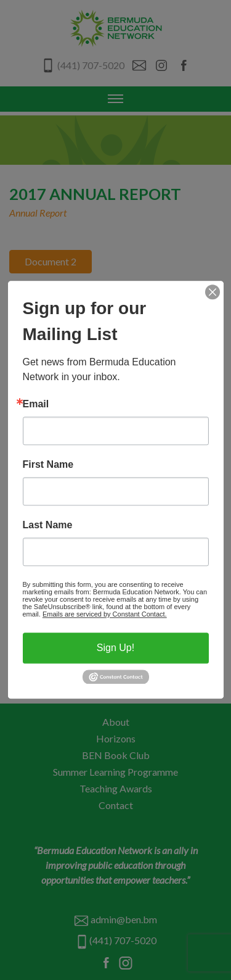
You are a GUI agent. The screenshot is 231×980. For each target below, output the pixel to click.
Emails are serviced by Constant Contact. (105, 614)
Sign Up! (115, 648)
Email (36, 404)
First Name (48, 465)
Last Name (48, 525)
